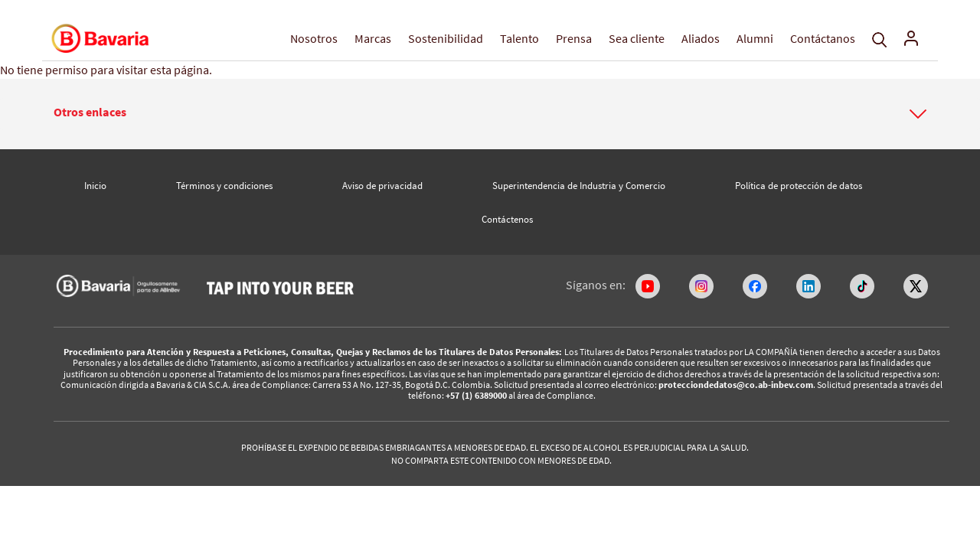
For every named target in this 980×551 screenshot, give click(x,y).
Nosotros (314, 38)
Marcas (373, 38)
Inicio (95, 186)
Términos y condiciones (224, 186)
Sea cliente (637, 38)
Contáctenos (507, 219)
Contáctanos (823, 38)
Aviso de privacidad (382, 186)
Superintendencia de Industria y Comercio (579, 186)
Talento (519, 38)
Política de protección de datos (799, 186)
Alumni (755, 38)
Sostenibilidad (446, 38)
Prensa (574, 38)
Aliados (701, 38)
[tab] (490, 114)
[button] (490, 112)
